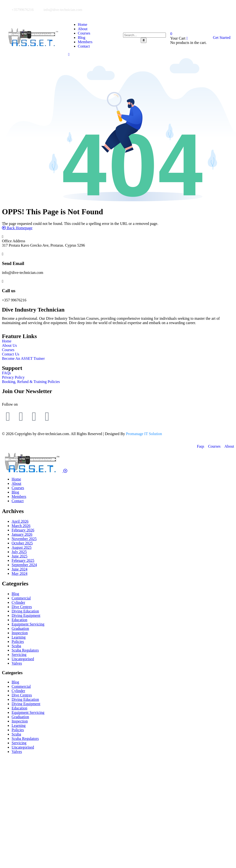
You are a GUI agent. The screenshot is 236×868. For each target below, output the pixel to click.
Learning (19, 637)
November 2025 (24, 539)
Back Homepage (17, 228)
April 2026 (20, 521)
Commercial (21, 598)
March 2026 (21, 526)
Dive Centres (22, 607)
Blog (15, 594)
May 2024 (19, 573)
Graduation (20, 628)
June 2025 (19, 556)
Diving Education (25, 611)
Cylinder (18, 602)
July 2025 (19, 552)
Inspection (20, 633)
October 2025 (22, 543)
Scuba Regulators (25, 650)
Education (19, 620)
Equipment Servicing (28, 624)
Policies (18, 642)
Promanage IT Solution (144, 434)
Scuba (16, 646)
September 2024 (24, 565)
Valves (17, 663)
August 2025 (22, 547)
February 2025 (23, 560)
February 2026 (23, 530)
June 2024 (19, 569)
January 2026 (22, 534)
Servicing (19, 655)
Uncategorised (23, 659)
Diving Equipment (26, 615)
